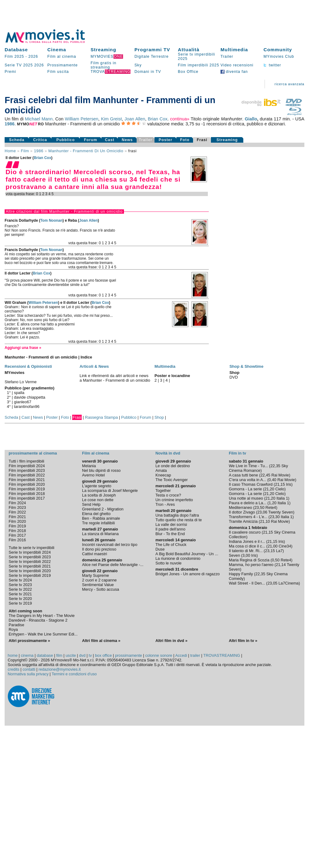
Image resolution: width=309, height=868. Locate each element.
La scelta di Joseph (99, 495)
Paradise (16, 625)
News (127, 140)
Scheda (17, 140)
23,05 (272, 583)
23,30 (275, 517)
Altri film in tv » (243, 641)
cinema (27, 655)
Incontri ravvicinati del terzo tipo (110, 545)
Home (10, 151)
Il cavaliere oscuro (245, 532)
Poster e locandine (172, 376)
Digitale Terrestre (152, 57)
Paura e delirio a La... (248, 503)
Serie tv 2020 (20, 599)
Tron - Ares (165, 504)
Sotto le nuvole (169, 563)
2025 (28, 65)
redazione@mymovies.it (60, 669)
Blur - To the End (170, 534)
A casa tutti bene (243, 475)
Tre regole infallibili (98, 523)
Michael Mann (39, 119)
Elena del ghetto (96, 514)
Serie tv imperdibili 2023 (30, 557)
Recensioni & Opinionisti (28, 366)
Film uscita (58, 72)
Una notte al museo (246, 498)
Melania (89, 466)
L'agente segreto (97, 486)
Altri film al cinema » (101, 641)
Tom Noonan (51, 220)
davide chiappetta (30, 397)
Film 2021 (17, 517)
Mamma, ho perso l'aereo (251, 565)
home (13, 655)
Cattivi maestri (95, 554)
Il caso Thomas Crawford (251, 484)
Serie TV (13, 65)
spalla (19, 393)
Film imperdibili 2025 (199, 65)
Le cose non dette (98, 500)
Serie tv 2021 (20, 594)
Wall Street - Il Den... (247, 583)
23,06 (262, 512)
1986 (10, 124)
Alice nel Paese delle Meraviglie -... (113, 565)
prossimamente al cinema (33, 453)
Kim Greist (111, 119)
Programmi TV (152, 50)
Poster (166, 140)
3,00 (246, 555)
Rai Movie (280, 475)
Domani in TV (148, 72)
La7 (279, 551)
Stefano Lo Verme (21, 382)
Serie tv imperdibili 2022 (30, 562)
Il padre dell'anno (170, 529)
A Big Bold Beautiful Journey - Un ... (187, 554)
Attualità (189, 50)
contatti (29, 669)
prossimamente (128, 655)
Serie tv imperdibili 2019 (30, 575)
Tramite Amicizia (243, 521)
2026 (33, 57)
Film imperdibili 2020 (27, 484)
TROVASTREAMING (222, 655)
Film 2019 (17, 526)
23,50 (259, 507)
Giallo (251, 119)
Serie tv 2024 (20, 580)
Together (163, 491)
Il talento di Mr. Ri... (246, 551)
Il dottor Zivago (242, 512)
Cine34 (285, 546)
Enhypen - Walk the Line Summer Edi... (43, 634)
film (25, 151)
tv (90, 655)
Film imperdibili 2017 (27, 498)
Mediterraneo (240, 507)
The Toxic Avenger (172, 480)
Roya (13, 629)
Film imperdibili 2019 (27, 489)
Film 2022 (17, 512)
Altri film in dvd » (171, 641)
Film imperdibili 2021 (27, 480)
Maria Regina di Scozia (249, 560)
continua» (180, 119)
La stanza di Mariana (100, 534)
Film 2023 (17, 507)
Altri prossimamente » (29, 641)
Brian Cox (158, 119)
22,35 (275, 466)
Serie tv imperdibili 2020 (30, 571)
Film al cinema (62, 57)
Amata (161, 470)
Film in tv (237, 453)
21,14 (281, 565)
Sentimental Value (98, 585)
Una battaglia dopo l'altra (177, 515)
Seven (234, 555)
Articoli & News (94, 366)
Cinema (57, 50)
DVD (234, 377)
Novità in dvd (168, 453)
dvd (82, 655)
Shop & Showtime (246, 366)
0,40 (272, 480)
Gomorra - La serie (245, 489)
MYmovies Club (279, 57)
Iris (288, 484)
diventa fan (234, 72)
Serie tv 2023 (20, 585)
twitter (272, 65)
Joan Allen (135, 119)
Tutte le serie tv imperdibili (31, 548)
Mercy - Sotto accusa (101, 589)
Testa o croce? (168, 495)
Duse (160, 549)
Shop (159, 417)
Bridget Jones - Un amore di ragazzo (187, 574)
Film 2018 (17, 531)
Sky (138, 65)
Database (16, 50)
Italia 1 (282, 498)
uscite (71, 655)
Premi (10, 72)
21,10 (265, 521)
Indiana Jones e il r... (247, 541)
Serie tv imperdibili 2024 (30, 552)
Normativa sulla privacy (28, 674)
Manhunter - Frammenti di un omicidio (86, 151)
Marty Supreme (95, 575)
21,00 (273, 546)
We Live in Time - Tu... (248, 466)
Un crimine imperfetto (174, 500)
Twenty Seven (281, 512)
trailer (195, 655)
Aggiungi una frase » (23, 348)
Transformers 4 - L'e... (248, 517)
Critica (40, 140)
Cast (110, 140)
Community (278, 50)
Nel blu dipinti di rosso (101, 470)
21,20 (269, 489)
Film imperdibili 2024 (27, 466)
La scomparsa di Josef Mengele (110, 491)
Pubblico (66, 140)
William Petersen (82, 119)
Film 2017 (17, 535)
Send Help (91, 504)
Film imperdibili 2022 (27, 475)
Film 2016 (17, 540)
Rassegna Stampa (102, 417)
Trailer (227, 57)
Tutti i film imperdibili (26, 461)
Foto (185, 140)
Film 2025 (14, 57)
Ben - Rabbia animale (101, 518)
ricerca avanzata (289, 84)
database (45, 655)
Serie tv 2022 (20, 589)
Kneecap (163, 475)
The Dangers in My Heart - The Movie (42, 616)
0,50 (276, 560)
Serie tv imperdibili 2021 (30, 566)
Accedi (181, 655)
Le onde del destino (173, 466)
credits (14, 669)
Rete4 (271, 507)
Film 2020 (17, 521)
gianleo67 (23, 402)
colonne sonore (159, 655)
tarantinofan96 (27, 407)
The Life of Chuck (171, 545)
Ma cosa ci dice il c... (247, 546)
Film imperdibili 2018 (27, 494)
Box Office (188, 72)
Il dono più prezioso (99, 549)
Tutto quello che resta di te (179, 520)
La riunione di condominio (178, 558)
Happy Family (241, 574)
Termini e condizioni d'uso (74, 674)
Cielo (280, 489)
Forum (91, 140)
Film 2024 (17, 503)
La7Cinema (288, 583)
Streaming (103, 50)
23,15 (270, 551)
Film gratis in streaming (104, 65)
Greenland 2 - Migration (103, 509)
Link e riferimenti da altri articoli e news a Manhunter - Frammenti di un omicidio (115, 378)
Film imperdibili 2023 (27, 470)
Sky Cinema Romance (258, 468)
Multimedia (234, 50)
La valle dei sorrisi (171, 524)
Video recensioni (237, 65)
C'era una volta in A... (247, 480)
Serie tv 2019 (20, 603)
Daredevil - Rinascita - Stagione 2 (38, 620)
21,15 (280, 484)
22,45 (265, 475)
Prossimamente (63, 65)
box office (103, 655)
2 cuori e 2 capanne (99, 580)
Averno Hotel (93, 475)
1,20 (272, 503)
